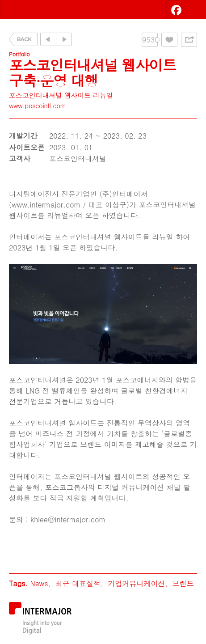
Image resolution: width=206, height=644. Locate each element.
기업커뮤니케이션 (136, 583)
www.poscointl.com (38, 106)
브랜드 (183, 583)
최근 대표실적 (78, 583)
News (39, 583)
